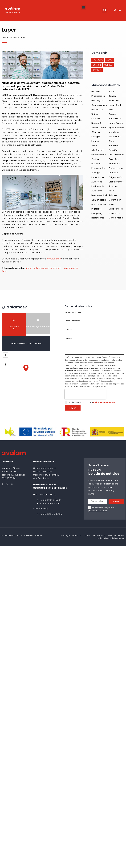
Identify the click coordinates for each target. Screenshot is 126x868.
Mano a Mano (116, 218)
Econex (95, 141)
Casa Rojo (114, 159)
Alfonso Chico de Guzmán (99, 129)
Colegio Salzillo (96, 138)
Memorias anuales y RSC (46, 475)
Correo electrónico (72, 321)
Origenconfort (116, 177)
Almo (94, 146)
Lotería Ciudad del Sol (99, 197)
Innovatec (114, 146)
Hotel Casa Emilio (114, 102)
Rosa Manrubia (114, 192)
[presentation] (85, 394)
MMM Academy (114, 206)
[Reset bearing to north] (6, 365)
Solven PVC (115, 137)
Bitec (111, 141)
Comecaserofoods (102, 105)
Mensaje (68, 339)
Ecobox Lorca (116, 168)
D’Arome (96, 164)
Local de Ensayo (96, 93)
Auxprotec (97, 182)
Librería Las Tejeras (115, 215)
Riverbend (114, 186)
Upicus (95, 114)
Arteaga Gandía (96, 174)
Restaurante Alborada (98, 188)
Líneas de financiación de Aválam (43, 268)
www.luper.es (54, 259)
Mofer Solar (115, 200)
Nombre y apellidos (73, 312)
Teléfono (68, 330)
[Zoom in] (6, 355)
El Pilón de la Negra (115, 120)
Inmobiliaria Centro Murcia (99, 179)
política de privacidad (104, 402)
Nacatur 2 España (96, 124)
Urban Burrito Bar (116, 107)
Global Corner (116, 182)
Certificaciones (41, 478)
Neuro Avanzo (116, 123)
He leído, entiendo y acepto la (91, 402)
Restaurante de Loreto (98, 219)
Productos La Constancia (98, 97)
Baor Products (99, 204)
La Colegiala (98, 100)
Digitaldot (96, 209)
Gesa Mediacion (114, 111)
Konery (112, 96)
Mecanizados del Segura (99, 156)
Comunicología (100, 200)
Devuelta (113, 173)
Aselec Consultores (115, 115)
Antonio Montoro (113, 197)
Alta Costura (98, 150)
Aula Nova (97, 191)
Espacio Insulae (96, 120)
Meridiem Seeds (114, 134)
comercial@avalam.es (13, 475)
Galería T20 (97, 110)
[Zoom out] (6, 360)
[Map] (26, 371)
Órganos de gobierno (45, 468)
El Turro (112, 91)
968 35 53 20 (9, 478)
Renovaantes (98, 168)
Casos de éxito (10, 38)
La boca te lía (116, 209)
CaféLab (96, 159)
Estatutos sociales (43, 471)
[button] (84, 7)
